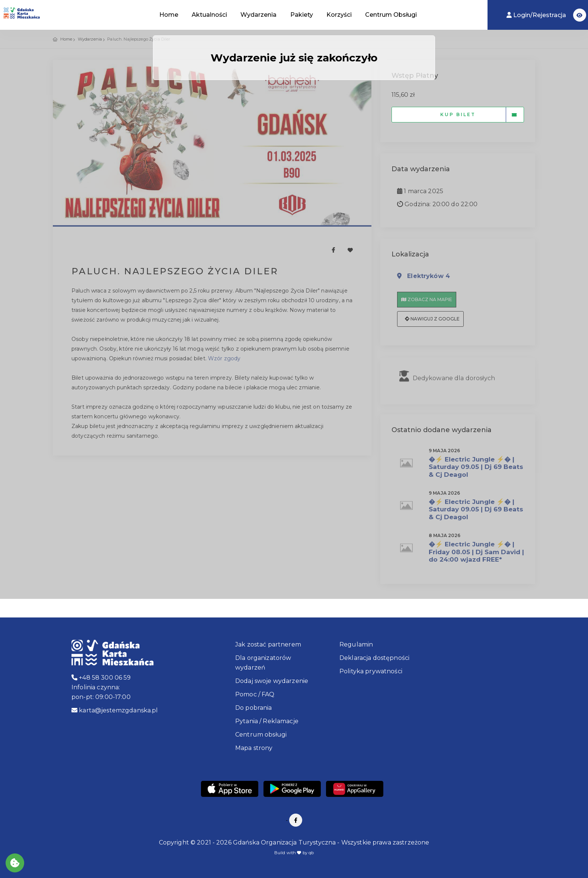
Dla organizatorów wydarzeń (263, 663)
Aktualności (209, 15)
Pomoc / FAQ (255, 694)
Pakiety (302, 15)
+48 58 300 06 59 (101, 678)
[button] (580, 15)
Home (169, 15)
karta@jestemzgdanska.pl (115, 710)
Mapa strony (254, 748)
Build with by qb (294, 853)
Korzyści (339, 15)
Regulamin (356, 644)
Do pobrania (254, 708)
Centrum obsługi (261, 735)
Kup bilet (482, 115)
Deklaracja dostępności (374, 658)
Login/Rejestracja (537, 15)
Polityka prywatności (371, 671)
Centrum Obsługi (391, 15)
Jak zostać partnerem (268, 644)
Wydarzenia (258, 15)
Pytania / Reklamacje (267, 721)
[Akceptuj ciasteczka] (15, 863)
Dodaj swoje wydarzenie (272, 681)
